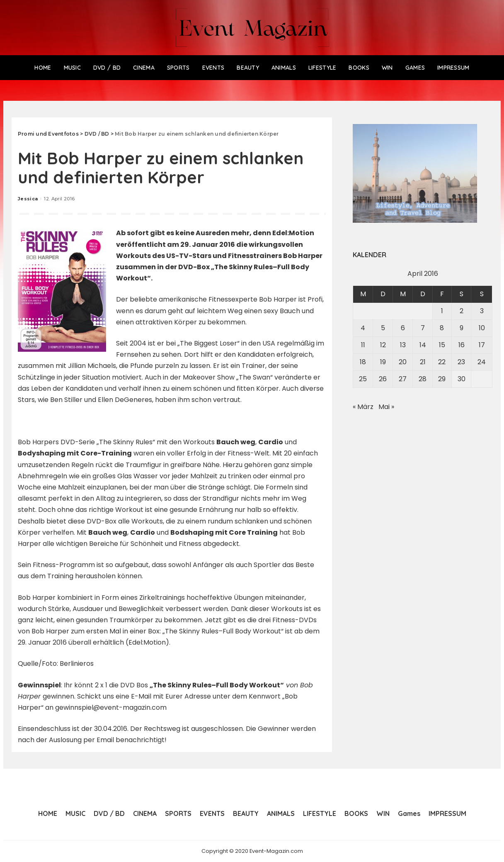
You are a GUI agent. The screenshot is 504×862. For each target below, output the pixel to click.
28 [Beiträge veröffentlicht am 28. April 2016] (423, 379)
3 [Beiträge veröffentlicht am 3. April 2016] (482, 311)
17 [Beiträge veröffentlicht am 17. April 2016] (482, 345)
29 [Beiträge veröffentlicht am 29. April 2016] (442, 379)
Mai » (386, 407)
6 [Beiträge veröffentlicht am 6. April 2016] (403, 328)
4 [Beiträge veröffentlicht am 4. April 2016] (363, 328)
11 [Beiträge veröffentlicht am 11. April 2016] (363, 345)
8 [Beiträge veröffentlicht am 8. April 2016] (442, 328)
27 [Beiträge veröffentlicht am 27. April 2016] (403, 379)
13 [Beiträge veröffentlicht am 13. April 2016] (403, 345)
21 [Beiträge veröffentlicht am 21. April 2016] (423, 362)
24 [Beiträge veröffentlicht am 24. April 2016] (482, 362)
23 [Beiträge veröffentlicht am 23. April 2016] (461, 362)
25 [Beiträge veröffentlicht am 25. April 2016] (363, 379)
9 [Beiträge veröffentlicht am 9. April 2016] (462, 328)
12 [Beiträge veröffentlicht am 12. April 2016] (383, 345)
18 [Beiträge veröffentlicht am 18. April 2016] (363, 362)
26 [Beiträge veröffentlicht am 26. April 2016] (383, 379)
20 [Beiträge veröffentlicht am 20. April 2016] (403, 362)
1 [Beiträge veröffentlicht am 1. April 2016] (442, 311)
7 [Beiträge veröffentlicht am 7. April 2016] (423, 328)
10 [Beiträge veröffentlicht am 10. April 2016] (482, 328)
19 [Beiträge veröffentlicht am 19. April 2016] (383, 362)
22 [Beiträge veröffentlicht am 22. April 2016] (442, 362)
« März (363, 407)
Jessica (28, 199)
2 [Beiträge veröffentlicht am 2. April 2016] (462, 311)
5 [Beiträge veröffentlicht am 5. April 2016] (383, 328)
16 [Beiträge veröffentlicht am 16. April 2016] (462, 345)
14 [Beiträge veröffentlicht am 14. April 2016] (423, 345)
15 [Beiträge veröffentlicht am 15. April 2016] (442, 345)
